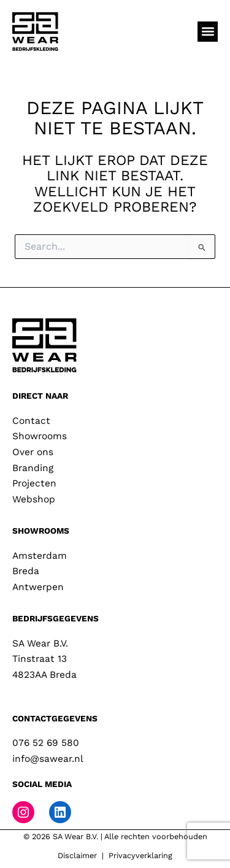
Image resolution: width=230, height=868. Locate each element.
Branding (33, 468)
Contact (31, 421)
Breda (26, 571)
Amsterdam (40, 556)
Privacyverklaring (140, 855)
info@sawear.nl (48, 759)
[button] (208, 32)
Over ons (33, 452)
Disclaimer (77, 855)
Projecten (34, 483)
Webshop (34, 499)
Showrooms (40, 436)
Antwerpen (38, 587)
